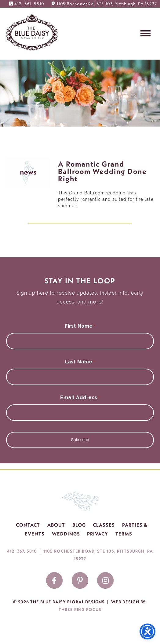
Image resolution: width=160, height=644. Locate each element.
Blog (79, 525)
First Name (80, 326)
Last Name (80, 362)
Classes (104, 525)
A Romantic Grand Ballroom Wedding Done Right (102, 171)
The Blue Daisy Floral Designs (32, 32)
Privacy (98, 534)
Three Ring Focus (80, 609)
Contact (28, 525)
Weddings (66, 534)
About (56, 525)
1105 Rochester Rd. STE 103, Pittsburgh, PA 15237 (107, 4)
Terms (124, 534)
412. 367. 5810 (29, 4)
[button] (145, 33)
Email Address (80, 397)
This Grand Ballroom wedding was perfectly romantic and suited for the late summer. (106, 199)
